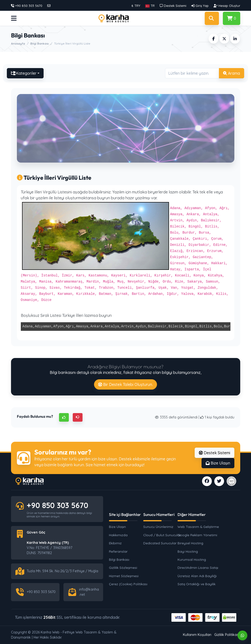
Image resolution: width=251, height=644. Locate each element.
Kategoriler (24, 73)
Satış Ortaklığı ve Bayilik (197, 584)
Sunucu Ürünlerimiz (158, 527)
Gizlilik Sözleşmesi (123, 567)
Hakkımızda (118, 535)
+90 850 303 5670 (57, 505)
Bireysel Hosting (190, 543)
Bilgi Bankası (40, 43)
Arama (232, 73)
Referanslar (118, 551)
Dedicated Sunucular (160, 543)
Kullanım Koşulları (197, 635)
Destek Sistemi (215, 453)
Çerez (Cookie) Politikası (128, 584)
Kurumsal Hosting (192, 559)
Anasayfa (18, 43)
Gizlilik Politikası (227, 635)
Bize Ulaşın (218, 463)
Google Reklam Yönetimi (197, 535)
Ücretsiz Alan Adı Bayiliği (197, 576)
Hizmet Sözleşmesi (124, 576)
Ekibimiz (115, 543)
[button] (150, 6)
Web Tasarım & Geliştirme (197, 527)
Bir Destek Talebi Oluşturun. (125, 384)
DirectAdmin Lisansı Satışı (197, 567)
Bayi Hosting (188, 551)
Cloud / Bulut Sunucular (162, 535)
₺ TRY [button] (136, 6)
